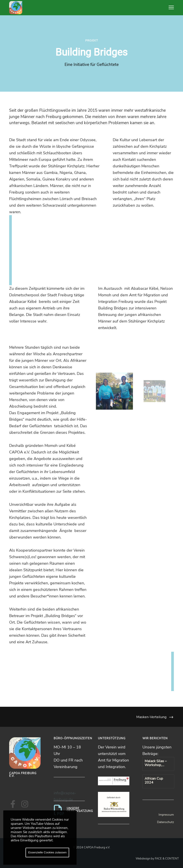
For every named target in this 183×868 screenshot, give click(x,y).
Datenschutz (165, 822)
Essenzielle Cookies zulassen (47, 852)
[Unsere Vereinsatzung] (69, 810)
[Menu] (169, 8)
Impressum (166, 815)
